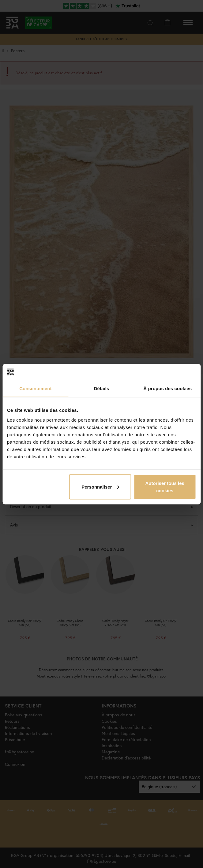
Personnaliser (100, 487)
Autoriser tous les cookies (165, 487)
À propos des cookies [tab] (167, 388)
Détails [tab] (102, 388)
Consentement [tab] (35, 388)
